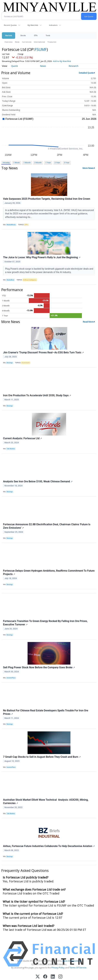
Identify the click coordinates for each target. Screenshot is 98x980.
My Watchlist (33, 25)
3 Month (38, 162)
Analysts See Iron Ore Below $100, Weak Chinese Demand (38, 481)
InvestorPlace (11, 678)
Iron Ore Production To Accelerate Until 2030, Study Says (37, 395)
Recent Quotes (10, 25)
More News (88, 168)
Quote (15, 66)
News (17, 42)
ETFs (36, 35)
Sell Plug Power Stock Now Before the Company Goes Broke (39, 667)
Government (26, 363)
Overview (8, 42)
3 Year (57, 162)
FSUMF (41, 49)
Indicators (53, 25)
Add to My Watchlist (62, 61)
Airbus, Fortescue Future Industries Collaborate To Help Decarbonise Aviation (49, 846)
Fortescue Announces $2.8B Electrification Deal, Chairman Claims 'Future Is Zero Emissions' (47, 526)
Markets (9, 35)
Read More (88, 322)
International (39, 42)
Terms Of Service (78, 968)
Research (73, 66)
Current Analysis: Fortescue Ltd (22, 438)
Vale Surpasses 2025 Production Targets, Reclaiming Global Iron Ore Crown (47, 199)
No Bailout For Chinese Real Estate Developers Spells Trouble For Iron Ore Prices (46, 712)
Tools (48, 35)
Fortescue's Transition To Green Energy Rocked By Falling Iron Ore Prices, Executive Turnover (45, 623)
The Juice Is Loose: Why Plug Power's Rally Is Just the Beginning (42, 257)
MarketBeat (10, 280)
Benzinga (10, 363)
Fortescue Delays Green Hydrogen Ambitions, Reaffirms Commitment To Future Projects (49, 572)
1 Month (27, 162)
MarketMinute (11, 225)
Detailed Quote (86, 73)
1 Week (17, 162)
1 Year (48, 162)
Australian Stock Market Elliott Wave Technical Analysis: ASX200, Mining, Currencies (46, 801)
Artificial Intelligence (30, 280)
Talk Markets (11, 449)
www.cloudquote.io (72, 961)
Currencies (27, 42)
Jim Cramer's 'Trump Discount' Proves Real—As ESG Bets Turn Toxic (43, 352)
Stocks (23, 35)
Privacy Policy (58, 968)
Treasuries (52, 42)
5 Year (67, 162)
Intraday (6, 162)
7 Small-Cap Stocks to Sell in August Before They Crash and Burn (42, 757)
